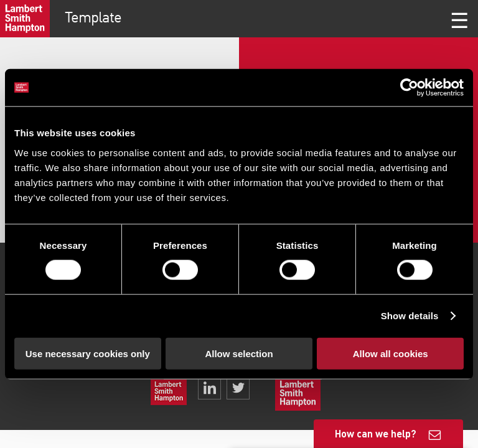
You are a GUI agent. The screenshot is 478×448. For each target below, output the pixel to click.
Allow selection (239, 353)
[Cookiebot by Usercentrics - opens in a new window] (409, 88)
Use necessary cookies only (88, 353)
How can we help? (376, 433)
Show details (410, 316)
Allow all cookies (391, 353)
